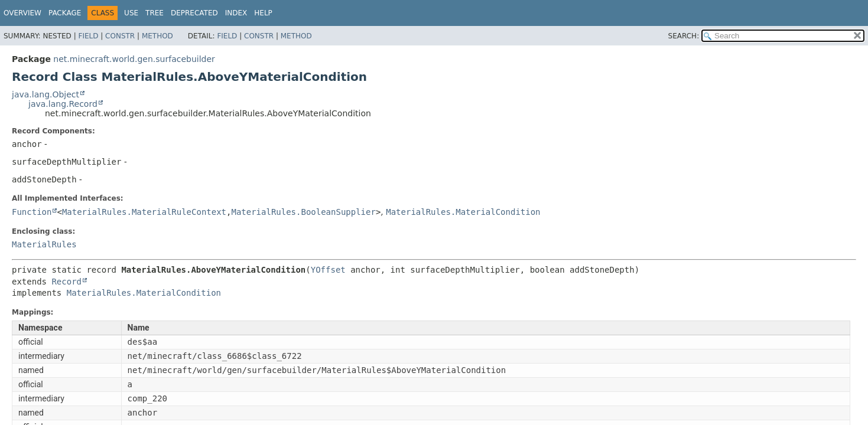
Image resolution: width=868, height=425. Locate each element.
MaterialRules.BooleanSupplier (303, 212)
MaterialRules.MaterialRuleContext (144, 212)
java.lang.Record (63, 104)
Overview (22, 13)
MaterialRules (44, 244)
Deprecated (194, 13)
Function (32, 212)
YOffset (328, 270)
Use (131, 13)
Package (65, 13)
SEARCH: (684, 36)
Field (88, 36)
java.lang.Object (45, 94)
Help (263, 13)
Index (236, 13)
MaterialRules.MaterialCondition (463, 212)
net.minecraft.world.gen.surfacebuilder (134, 59)
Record (66, 282)
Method (157, 36)
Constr (120, 36)
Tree (155, 13)
